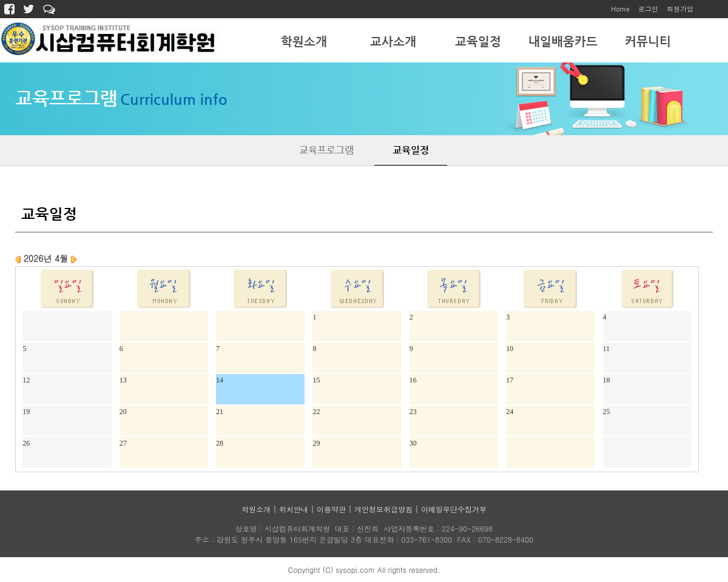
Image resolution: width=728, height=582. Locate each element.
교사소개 (393, 42)
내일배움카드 (563, 42)
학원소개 (304, 42)
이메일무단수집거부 (454, 509)
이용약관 (331, 509)
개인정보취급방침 (383, 509)
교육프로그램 (326, 150)
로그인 (648, 9)
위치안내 (294, 509)
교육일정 (478, 42)
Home (620, 9)
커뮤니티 (648, 42)
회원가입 (680, 9)
